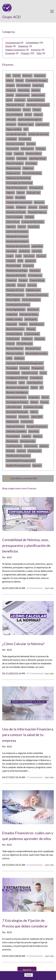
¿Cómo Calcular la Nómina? (23, 644)
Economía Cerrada (33, 407)
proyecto (11, 124)
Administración (30, 373)
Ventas (34, 402)
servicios (37, 251)
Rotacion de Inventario (18, 246)
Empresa (11, 90)
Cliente (43, 207)
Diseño (9, 46)
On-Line (32, 285)
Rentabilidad (13, 436)
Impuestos (23, 46)
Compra (23, 280)
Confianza (27, 339)
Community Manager (37, 80)
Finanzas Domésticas (37, 295)
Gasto (10, 197)
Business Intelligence (17, 392)
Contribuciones (14, 446)
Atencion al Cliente (16, 212)
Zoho (39, 53)
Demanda (11, 417)
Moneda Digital (14, 334)
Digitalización (33, 290)
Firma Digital (13, 300)
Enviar (29, 975)
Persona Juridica (15, 353)
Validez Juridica (14, 319)
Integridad (12, 314)
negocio (38, 115)
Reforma (27, 76)
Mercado (11, 119)
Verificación (31, 319)
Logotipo (19, 154)
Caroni (17, 76)
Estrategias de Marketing (19, 183)
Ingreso (10, 193)
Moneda (31, 329)
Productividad (13, 266)
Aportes (44, 446)
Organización (13, 173)
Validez (23, 324)
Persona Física (33, 349)
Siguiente (27, 970)
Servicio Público (14, 115)
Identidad (22, 158)
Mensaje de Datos (29, 314)
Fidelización (12, 422)
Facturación (12, 149)
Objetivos (28, 168)
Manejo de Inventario (17, 236)
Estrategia (31, 163)
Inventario (34, 227)
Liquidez (26, 436)
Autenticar (33, 310)
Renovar (41, 256)
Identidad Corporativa (38, 105)
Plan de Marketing (32, 173)
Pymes (27, 110)
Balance (38, 436)
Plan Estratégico (15, 163)
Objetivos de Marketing (18, 178)
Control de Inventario (17, 232)
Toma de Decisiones (16, 397)
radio (19, 256)
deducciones (38, 95)
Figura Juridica (14, 129)
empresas (20, 100)
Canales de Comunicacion (19, 202)
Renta (28, 115)
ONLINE (11, 285)
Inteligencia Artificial (17, 378)
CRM (9, 358)
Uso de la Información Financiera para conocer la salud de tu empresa (28, 735)
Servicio (33, 207)
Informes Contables (16, 431)
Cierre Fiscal (13, 222)
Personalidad (23, 85)
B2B (20, 261)
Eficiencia (11, 383)
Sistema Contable (15, 144)
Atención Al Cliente (16, 275)
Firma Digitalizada (16, 310)
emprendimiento (36, 100)
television (29, 256)
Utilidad (29, 217)
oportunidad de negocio (30, 119)
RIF (26, 129)
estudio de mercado (16, 134)
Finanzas (25, 53)
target (10, 256)
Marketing (24, 90)
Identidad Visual (38, 158)
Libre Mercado (14, 407)
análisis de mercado (38, 134)
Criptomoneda (32, 334)
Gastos (22, 227)
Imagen (10, 85)
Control (10, 344)
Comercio (11, 280)
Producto (21, 207)
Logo (9, 154)
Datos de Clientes (15, 426)
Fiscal (43, 373)
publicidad (37, 246)
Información (27, 149)
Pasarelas (35, 271)
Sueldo (10, 95)
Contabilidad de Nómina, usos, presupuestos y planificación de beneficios (26, 545)
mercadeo (11, 251)
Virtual (22, 285)
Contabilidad (32, 43)
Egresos (37, 465)
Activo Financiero (15, 329)
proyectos (36, 50)
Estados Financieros (37, 426)
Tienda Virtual (37, 280)
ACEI (9, 557)
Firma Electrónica (31, 300)
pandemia (30, 261)
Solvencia (34, 431)
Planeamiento (13, 168)
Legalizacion (42, 124)
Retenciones (31, 446)
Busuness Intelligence (17, 388)
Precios (44, 402)
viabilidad (11, 139)
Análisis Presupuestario (18, 465)
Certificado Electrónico (18, 305)
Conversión (27, 422)
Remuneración (28, 441)
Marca (10, 80)
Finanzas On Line (15, 290)
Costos (10, 207)
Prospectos (38, 368)
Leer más (49, 588)
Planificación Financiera (18, 456)
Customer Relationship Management (25, 363)
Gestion (21, 451)
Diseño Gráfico (34, 154)
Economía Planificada (17, 412)
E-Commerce (35, 275)
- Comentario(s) (34, 588)
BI (41, 388)
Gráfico (10, 158)
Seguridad (11, 324)
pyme (9, 100)
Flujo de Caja (33, 193)
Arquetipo (38, 85)
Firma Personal (25, 344)
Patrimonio (12, 441)
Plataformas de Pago (17, 271)
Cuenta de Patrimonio (33, 222)
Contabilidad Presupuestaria (21, 461)
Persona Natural (15, 349)
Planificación (34, 451)
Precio (45, 397)
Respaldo (40, 339)
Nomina (36, 90)
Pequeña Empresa (37, 212)
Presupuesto (36, 188)
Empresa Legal (26, 124)
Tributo (37, 110)
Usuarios (25, 368)
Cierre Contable (14, 217)
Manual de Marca (15, 105)
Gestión (31, 144)
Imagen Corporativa (15, 50)
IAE (8, 76)
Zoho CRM (37, 417)
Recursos (39, 202)
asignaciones (23, 95)
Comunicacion (13, 110)
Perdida (10, 451)
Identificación (37, 324)
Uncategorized (13, 43)
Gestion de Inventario (17, 241)
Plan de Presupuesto (17, 188)
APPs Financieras (15, 295)
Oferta (34, 412)
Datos (34, 388)
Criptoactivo (13, 339)
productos (24, 251)
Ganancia (24, 417)
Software (19, 358)
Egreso (21, 193)
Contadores (36, 378)
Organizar (34, 397)
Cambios (11, 261)
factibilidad (25, 139)
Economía (10, 53)
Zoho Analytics (35, 383)
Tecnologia (12, 368)
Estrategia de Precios (17, 402)
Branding (20, 197)
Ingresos (11, 227)
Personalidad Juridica (37, 353)
